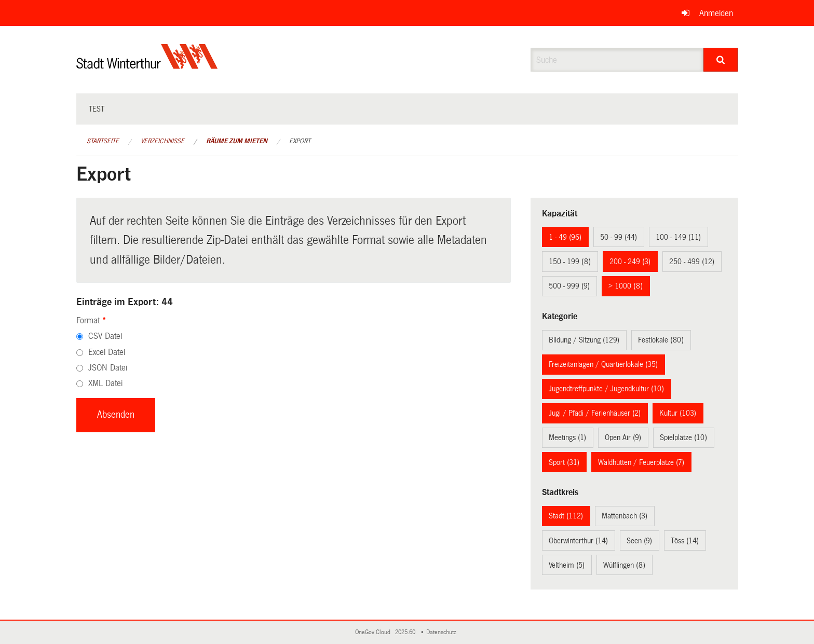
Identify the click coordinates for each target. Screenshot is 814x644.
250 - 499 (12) (692, 262)
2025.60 (406, 632)
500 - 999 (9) (569, 286)
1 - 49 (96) (565, 237)
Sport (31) (564, 462)
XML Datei (105, 383)
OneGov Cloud (374, 632)
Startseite (103, 141)
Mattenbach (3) (625, 516)
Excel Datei (107, 352)
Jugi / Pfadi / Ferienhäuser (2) (595, 413)
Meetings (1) (567, 437)
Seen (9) (639, 541)
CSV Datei (105, 336)
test (97, 109)
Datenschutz (443, 632)
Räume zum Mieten (237, 141)
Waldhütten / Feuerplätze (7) (641, 462)
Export (300, 141)
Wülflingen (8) (624, 565)
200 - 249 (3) (630, 262)
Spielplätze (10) (683, 437)
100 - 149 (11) (678, 237)
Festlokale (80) (661, 340)
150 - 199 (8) (570, 262)
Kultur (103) (678, 413)
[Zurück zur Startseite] (147, 65)
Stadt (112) (566, 516)
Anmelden (716, 13)
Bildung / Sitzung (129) (584, 340)
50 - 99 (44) (619, 237)
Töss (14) (685, 541)
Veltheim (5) (567, 565)
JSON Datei (108, 368)
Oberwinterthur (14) (578, 541)
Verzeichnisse (162, 141)
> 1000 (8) (626, 286)
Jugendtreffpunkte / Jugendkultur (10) (606, 389)
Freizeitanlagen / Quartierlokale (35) (603, 364)
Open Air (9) (623, 437)
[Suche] (721, 60)
